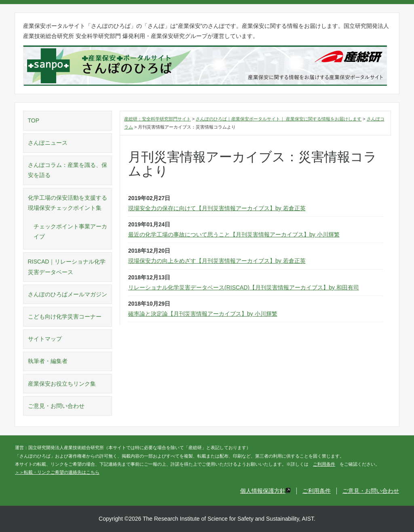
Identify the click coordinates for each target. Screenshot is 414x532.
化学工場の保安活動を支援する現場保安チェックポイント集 (68, 203)
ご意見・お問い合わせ (56, 406)
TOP (34, 120)
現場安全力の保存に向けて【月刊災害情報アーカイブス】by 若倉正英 (217, 208)
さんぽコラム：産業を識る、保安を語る (68, 170)
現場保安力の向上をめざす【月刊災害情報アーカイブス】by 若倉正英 (217, 261)
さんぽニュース (48, 143)
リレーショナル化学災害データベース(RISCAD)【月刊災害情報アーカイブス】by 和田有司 (244, 287)
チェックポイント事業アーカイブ (70, 231)
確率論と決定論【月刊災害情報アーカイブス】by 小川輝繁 (203, 314)
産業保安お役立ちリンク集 (62, 384)
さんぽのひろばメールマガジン (68, 294)
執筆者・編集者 (48, 361)
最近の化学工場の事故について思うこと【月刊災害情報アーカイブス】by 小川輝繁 (234, 234)
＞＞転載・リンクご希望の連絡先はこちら (57, 472)
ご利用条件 (324, 464)
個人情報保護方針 (265, 491)
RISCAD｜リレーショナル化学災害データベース (67, 267)
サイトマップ (45, 339)
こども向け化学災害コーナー (65, 317)
